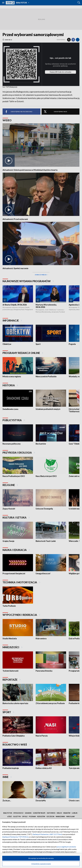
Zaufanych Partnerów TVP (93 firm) (15, 837)
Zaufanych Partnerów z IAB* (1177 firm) (47, 834)
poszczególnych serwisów (66, 847)
